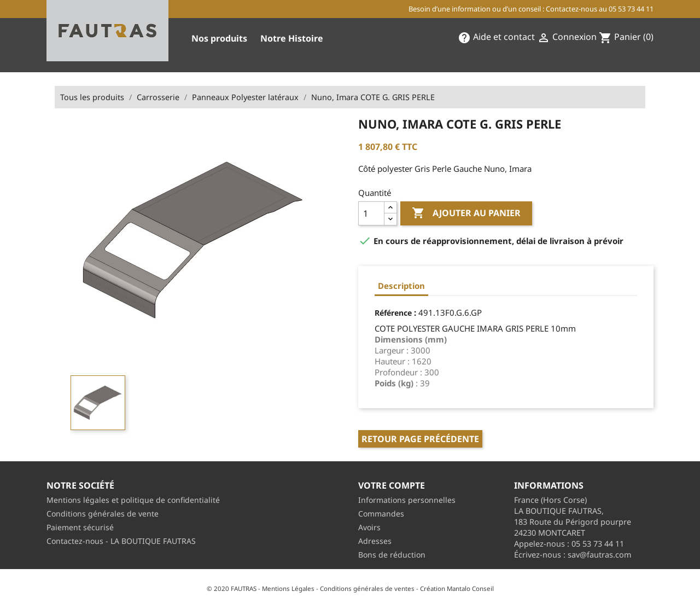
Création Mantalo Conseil (457, 588)
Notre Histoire (292, 38)
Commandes (381, 514)
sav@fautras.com (599, 555)
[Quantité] (371, 213)
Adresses (375, 541)
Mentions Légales (288, 588)
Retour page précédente (420, 439)
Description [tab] (401, 286)
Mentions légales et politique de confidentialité (133, 500)
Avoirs (369, 527)
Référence (393, 313)
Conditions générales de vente (103, 514)
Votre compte (392, 485)
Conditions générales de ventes (367, 588)
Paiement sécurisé (80, 527)
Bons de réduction (392, 555)
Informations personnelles (407, 500)
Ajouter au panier (466, 213)
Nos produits (219, 38)
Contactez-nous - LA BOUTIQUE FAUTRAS (121, 541)
